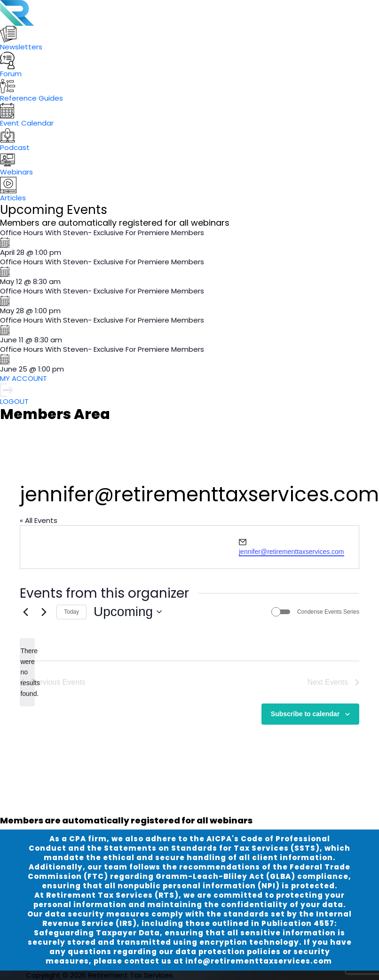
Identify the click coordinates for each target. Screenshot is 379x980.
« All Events (39, 520)
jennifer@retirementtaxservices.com (292, 552)
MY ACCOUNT (24, 378)
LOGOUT (14, 395)
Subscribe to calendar (305, 714)
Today (71, 612)
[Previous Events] (25, 612)
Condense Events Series (328, 612)
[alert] (27, 672)
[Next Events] (44, 612)
